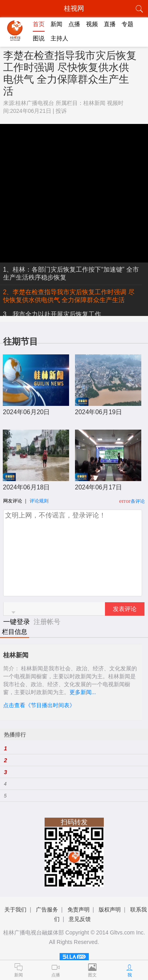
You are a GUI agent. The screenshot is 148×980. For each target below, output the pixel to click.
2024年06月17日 (98, 487)
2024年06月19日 (98, 412)
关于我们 (15, 910)
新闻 (56, 24)
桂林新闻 (94, 103)
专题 (127, 24)
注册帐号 (47, 622)
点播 (74, 24)
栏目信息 (15, 632)
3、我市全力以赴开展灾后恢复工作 (52, 314)
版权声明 (110, 910)
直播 (110, 24)
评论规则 (39, 501)
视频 (92, 24)
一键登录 (18, 622)
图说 (39, 38)
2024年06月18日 (26, 487)
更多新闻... (83, 692)
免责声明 (79, 910)
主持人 (59, 38)
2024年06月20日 (26, 412)
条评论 (138, 501)
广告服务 (47, 910)
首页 (39, 24)
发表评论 (125, 609)
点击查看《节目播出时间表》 (39, 705)
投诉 (61, 111)
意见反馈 (80, 919)
